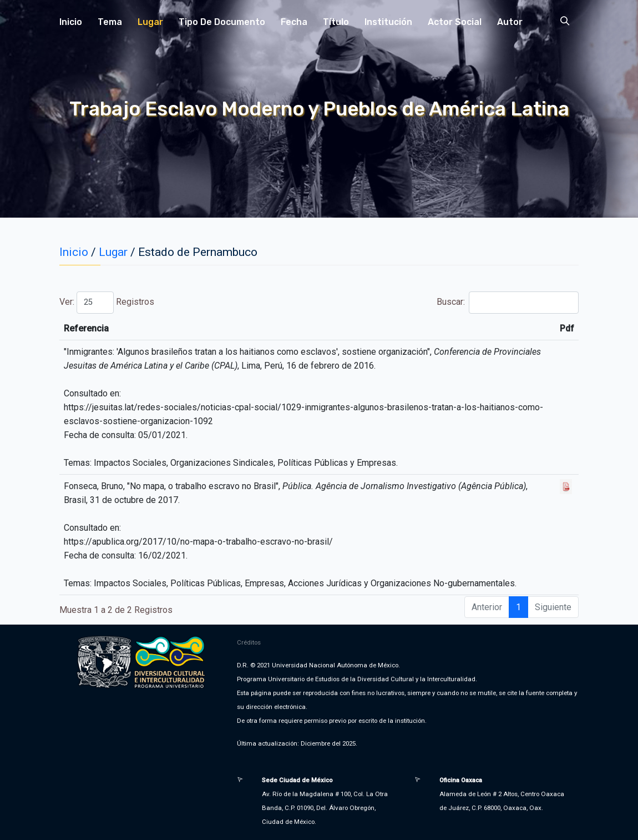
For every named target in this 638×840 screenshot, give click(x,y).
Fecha (294, 22)
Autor (510, 22)
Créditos (249, 642)
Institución (388, 22)
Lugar (150, 22)
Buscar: (508, 303)
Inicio (71, 22)
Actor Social (455, 22)
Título (336, 22)
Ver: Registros (107, 303)
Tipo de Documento (222, 22)
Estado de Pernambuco (198, 252)
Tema (110, 22)
